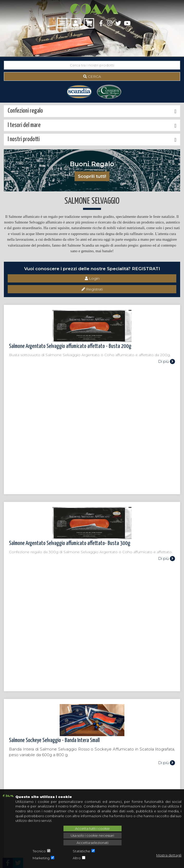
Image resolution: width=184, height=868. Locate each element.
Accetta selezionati (93, 843)
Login (92, 278)
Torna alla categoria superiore (33, 636)
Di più (167, 361)
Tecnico (39, 851)
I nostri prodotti (13, 704)
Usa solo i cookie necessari (92, 835)
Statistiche (81, 851)
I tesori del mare (13, 709)
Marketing (41, 858)
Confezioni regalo (14, 713)
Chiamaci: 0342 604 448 (92, 670)
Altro (77, 858)
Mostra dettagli (169, 855)
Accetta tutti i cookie (92, 828)
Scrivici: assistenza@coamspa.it (92, 687)
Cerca (92, 76)
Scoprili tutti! (92, 176)
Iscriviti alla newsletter (92, 779)
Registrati (92, 289)
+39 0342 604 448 (28, 769)
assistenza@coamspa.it (32, 762)
